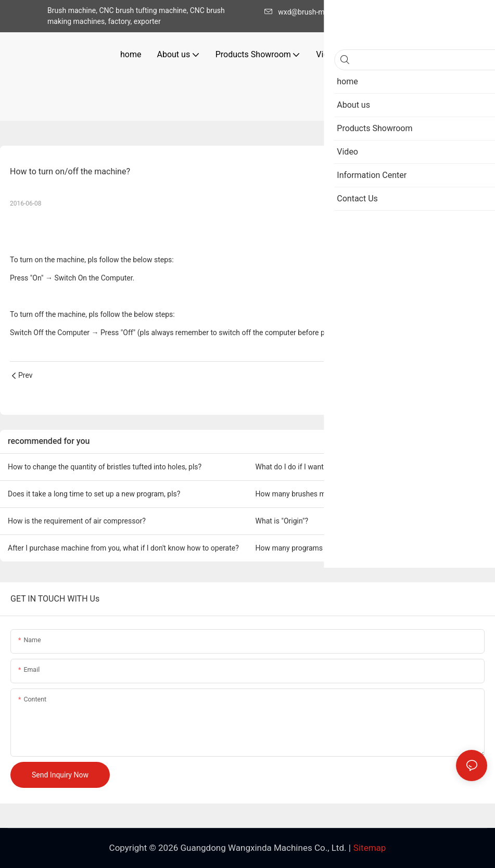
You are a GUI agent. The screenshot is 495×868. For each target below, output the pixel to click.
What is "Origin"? (282, 521)
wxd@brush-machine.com (316, 12)
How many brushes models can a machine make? (336, 494)
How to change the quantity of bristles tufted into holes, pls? (105, 467)
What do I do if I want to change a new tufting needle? (342, 467)
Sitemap (370, 848)
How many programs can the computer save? (329, 548)
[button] (412, 55)
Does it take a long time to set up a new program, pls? (94, 494)
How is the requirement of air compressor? (77, 521)
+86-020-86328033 (406, 12)
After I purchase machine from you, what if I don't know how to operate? (123, 548)
